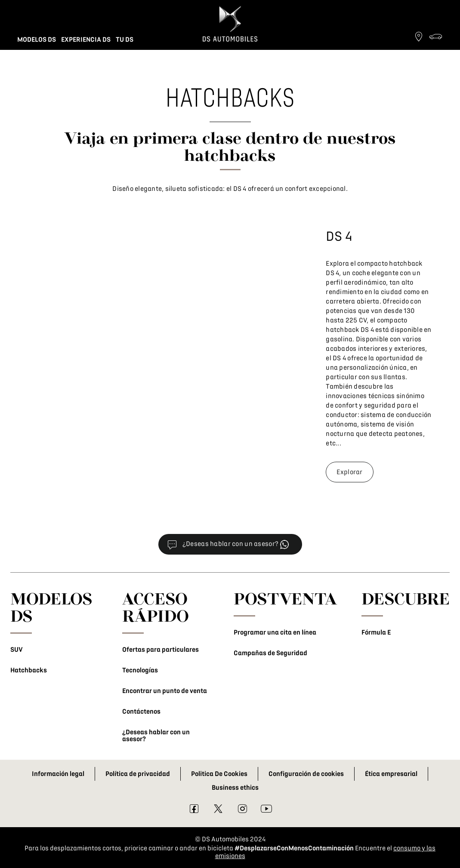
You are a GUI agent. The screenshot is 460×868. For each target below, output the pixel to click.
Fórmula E (376, 632)
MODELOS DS (51, 607)
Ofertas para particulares (161, 650)
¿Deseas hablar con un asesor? (156, 736)
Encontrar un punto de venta (165, 691)
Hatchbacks (29, 670)
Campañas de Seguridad (270, 653)
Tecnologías (140, 670)
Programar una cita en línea (275, 632)
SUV (17, 650)
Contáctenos (141, 712)
